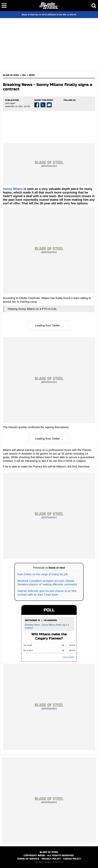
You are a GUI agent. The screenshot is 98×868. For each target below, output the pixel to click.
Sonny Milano (13, 189)
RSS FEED (39, 862)
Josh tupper (10, 103)
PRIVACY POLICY (51, 859)
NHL (24, 75)
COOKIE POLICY (72, 859)
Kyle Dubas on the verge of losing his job (42, 574)
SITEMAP (48, 862)
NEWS (32, 75)
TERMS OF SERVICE (28, 859)
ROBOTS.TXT (58, 862)
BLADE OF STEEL (11, 75)
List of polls (68, 657)
